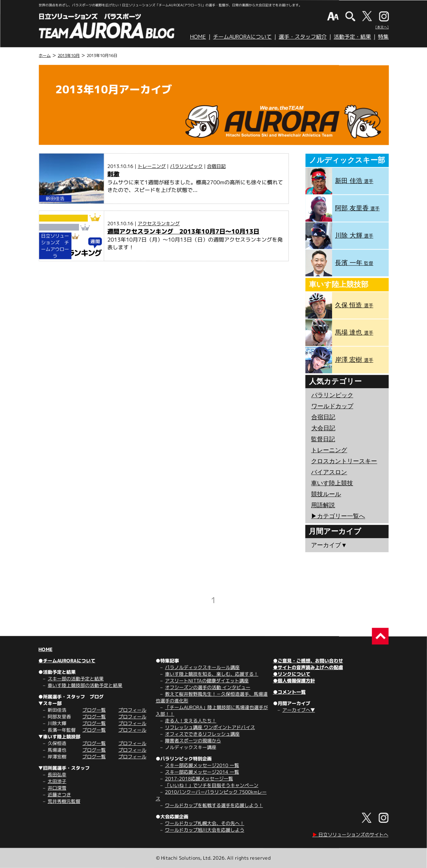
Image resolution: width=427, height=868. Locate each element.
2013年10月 (69, 55)
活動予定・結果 (352, 37)
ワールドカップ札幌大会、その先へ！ (205, 823)
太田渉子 (57, 781)
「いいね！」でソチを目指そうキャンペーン (212, 785)
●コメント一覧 (289, 692)
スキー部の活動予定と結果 (76, 679)
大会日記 (323, 428)
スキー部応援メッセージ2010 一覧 (202, 765)
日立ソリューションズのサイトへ (350, 835)
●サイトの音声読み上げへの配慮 (308, 667)
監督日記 (323, 439)
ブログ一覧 (94, 710)
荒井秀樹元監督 (64, 801)
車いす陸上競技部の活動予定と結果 (85, 685)
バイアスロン (329, 472)
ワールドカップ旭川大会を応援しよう (205, 830)
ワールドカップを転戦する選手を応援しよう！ (214, 805)
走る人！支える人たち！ (191, 721)
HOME (198, 37)
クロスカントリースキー (344, 461)
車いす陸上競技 (332, 483)
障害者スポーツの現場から (193, 741)
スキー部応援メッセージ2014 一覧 (202, 772)
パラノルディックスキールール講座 (202, 667)
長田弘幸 (57, 775)
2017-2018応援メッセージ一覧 (199, 779)
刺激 (113, 174)
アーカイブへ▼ (299, 710)
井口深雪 (57, 788)
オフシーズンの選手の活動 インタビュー (208, 687)
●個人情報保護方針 (294, 681)
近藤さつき (59, 795)
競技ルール (326, 494)
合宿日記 (216, 166)
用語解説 (323, 505)
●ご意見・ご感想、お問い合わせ (308, 661)
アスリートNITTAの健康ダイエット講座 (207, 681)
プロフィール (132, 710)
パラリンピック (186, 166)
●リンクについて (292, 674)
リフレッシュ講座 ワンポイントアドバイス (210, 727)
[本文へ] (382, 27)
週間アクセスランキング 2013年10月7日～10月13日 (183, 231)
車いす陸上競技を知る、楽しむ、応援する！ (212, 674)
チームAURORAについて (242, 37)
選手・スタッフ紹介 (303, 37)
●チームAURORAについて (67, 661)
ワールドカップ (332, 406)
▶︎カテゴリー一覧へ (338, 516)
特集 (383, 37)
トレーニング (152, 166)
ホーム (45, 55)
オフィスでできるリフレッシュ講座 (202, 734)
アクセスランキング (159, 223)
